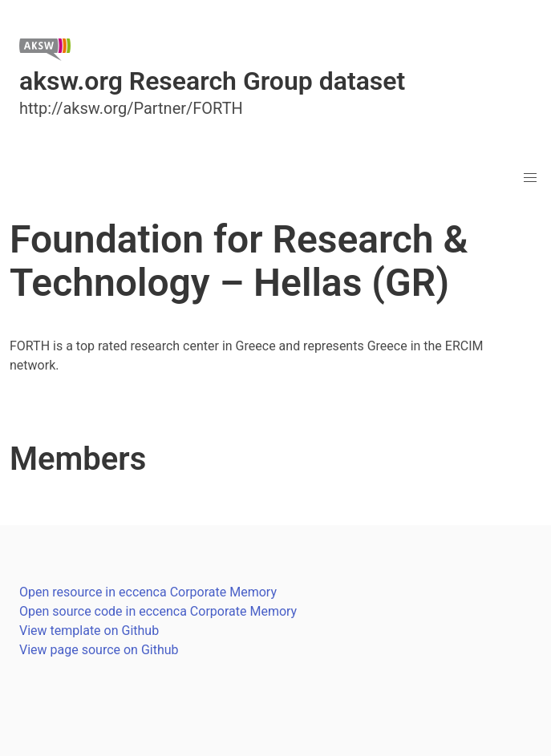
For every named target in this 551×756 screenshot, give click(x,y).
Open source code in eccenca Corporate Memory (158, 611)
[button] (530, 178)
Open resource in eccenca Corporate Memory (148, 592)
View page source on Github (99, 650)
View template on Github (89, 631)
